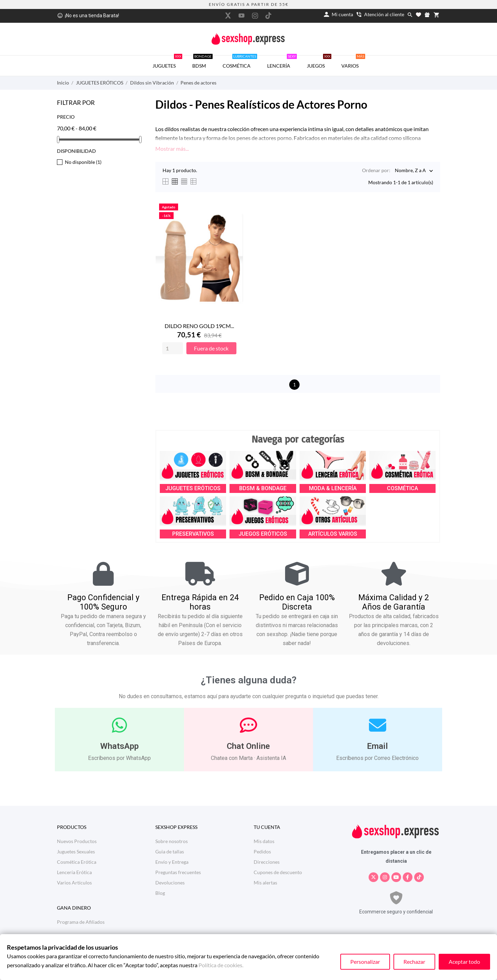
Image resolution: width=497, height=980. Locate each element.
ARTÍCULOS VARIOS (333, 534)
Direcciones (267, 862)
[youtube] (242, 16)
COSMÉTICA (240, 62)
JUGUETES (167, 62)
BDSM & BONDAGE (263, 488)
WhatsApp (119, 746)
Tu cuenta (267, 827)
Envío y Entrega (172, 862)
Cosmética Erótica (77, 862)
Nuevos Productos (77, 841)
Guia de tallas (170, 852)
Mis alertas (265, 883)
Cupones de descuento (278, 872)
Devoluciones (170, 883)
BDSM (202, 62)
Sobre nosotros (172, 841)
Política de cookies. (221, 965)
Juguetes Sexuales (76, 852)
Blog (160, 893)
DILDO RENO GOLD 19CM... (199, 326)
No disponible (83, 162)
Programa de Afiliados (81, 922)
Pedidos (262, 852)
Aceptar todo (464, 962)
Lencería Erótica (74, 872)
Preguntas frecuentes (178, 872)
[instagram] (255, 16)
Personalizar (365, 962)
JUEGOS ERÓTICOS (263, 534)
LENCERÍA (282, 62)
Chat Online (248, 746)
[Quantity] (173, 348)
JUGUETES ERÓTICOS (193, 488)
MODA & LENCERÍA (333, 488)
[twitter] (228, 16)
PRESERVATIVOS (193, 534)
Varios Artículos (74, 883)
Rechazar (414, 962)
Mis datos (264, 841)
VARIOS (353, 62)
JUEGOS (319, 62)
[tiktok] (269, 16)
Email (377, 746)
